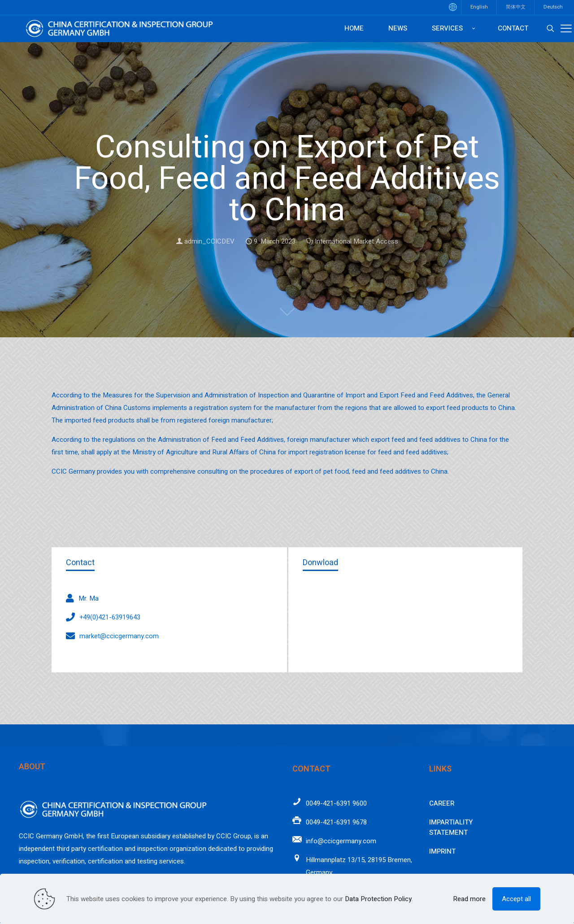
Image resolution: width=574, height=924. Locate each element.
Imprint (442, 851)
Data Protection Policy (378, 899)
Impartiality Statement (451, 827)
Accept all (516, 899)
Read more (469, 899)
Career (442, 803)
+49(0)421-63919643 (110, 617)
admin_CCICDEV (209, 241)
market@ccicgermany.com (119, 636)
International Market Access (357, 241)
